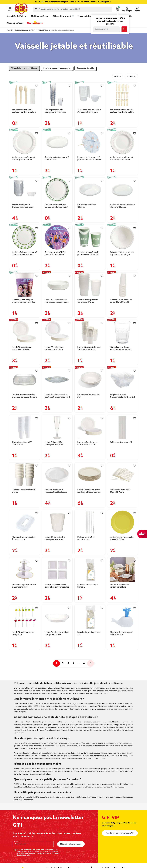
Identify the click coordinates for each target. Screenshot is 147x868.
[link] (84, 20)
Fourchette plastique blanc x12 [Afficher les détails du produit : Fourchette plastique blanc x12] (89, 633)
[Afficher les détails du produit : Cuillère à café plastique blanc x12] (90, 570)
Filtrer (131, 77)
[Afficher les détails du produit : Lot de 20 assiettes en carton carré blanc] (123, 570)
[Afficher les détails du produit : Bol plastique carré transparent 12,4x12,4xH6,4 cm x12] (123, 380)
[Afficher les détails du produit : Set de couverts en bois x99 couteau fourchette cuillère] (123, 95)
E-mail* (17, 841)
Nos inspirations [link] (15, 23)
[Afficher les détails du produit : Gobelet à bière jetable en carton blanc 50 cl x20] (123, 285)
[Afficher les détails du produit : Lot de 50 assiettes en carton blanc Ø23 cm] (25, 332)
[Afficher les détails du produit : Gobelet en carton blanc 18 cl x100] (25, 475)
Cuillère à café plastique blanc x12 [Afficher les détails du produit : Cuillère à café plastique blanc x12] (88, 586)
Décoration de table (85, 68)
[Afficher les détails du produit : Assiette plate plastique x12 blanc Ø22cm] (57, 142)
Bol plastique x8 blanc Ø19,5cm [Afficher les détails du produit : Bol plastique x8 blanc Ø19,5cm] (87, 206)
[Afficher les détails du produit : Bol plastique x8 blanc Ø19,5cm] (90, 190)
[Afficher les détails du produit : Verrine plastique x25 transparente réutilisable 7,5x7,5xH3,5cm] (25, 190)
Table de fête (42, 30)
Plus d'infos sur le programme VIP (120, 833)
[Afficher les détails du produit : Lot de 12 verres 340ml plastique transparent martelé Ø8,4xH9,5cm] (57, 522)
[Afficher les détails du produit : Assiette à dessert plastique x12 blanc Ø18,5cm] (123, 190)
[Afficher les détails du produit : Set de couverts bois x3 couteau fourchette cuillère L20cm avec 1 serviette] (25, 95)
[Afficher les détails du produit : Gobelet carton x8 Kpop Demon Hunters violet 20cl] (25, 285)
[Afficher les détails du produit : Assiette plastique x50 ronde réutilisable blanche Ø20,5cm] (57, 475)
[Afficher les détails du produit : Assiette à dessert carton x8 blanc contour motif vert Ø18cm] (25, 237)
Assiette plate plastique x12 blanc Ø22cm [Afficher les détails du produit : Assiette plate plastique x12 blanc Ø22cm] (57, 158)
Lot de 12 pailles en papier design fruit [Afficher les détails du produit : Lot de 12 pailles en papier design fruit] (23, 633)
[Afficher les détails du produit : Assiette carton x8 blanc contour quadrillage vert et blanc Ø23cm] (57, 190)
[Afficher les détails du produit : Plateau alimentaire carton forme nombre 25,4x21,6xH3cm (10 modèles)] (25, 522)
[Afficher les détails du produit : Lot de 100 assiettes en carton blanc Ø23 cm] (90, 427)
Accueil (10, 30)
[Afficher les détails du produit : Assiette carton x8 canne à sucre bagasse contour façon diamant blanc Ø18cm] (123, 142)
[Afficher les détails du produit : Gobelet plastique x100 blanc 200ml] (25, 427)
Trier (116, 77)
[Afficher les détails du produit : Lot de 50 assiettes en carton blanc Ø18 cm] (57, 332)
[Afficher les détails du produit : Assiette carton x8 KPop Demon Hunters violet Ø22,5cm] (57, 237)
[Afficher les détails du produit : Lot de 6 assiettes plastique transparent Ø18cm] (57, 617)
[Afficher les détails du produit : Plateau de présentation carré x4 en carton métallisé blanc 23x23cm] (57, 570)
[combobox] (73, 9)
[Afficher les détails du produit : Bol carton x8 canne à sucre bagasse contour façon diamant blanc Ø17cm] (123, 237)
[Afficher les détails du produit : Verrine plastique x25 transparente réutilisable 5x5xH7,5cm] (57, 95)
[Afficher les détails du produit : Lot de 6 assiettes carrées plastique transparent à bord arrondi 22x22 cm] (57, 380)
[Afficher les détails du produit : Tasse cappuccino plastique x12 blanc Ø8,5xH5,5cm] (90, 95)
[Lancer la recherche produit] (36, 9)
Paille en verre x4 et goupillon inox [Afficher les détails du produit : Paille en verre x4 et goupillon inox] (86, 538)
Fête (32, 30)
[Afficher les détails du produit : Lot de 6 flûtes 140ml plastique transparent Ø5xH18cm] (57, 427)
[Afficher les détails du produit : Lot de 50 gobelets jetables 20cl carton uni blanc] (90, 332)
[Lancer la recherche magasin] (124, 29)
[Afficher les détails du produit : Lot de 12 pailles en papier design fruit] (25, 617)
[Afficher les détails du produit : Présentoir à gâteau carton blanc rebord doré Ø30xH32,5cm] (25, 570)
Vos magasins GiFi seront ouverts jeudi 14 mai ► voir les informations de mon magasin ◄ (73, 2)
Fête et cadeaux (21, 30)
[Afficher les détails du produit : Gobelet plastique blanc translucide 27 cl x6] (90, 285)
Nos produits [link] (84, 16)
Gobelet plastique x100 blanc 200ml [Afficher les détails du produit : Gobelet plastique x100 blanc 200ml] (22, 443)
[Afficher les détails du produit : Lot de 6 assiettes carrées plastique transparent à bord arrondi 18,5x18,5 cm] (25, 380)
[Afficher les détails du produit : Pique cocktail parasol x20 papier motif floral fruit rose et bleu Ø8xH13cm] (90, 142)
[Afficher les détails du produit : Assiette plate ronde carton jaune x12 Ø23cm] (123, 522)
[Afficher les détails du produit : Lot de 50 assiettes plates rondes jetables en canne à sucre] (90, 475)
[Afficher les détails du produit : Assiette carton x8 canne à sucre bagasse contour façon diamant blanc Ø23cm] (25, 142)
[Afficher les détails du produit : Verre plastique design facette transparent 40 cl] (123, 332)
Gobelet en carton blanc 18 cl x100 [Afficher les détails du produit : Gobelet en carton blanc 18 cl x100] (24, 491)
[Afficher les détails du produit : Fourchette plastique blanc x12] (90, 617)
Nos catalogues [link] (35, 23)
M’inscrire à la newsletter (71, 844)
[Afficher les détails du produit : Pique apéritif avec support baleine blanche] (123, 617)
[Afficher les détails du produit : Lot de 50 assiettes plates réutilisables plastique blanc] (57, 285)
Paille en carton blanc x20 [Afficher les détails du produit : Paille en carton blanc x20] (121, 442)
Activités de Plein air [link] (17, 16)
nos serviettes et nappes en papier (88, 743)
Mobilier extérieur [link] (40, 16)
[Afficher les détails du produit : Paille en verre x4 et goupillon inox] (90, 522)
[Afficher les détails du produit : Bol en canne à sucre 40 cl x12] (90, 380)
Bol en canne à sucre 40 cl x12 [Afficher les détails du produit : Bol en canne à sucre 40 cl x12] (88, 396)
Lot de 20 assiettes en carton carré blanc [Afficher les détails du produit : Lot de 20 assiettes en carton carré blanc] (120, 586)
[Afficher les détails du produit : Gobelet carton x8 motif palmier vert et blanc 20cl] (90, 237)
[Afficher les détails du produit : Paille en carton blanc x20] (123, 427)
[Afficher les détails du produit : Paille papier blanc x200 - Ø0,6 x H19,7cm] (123, 475)
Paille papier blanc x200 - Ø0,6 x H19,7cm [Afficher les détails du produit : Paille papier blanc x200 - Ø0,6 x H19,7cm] (121, 491)
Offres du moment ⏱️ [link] (63, 16)
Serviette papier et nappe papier (57, 68)
